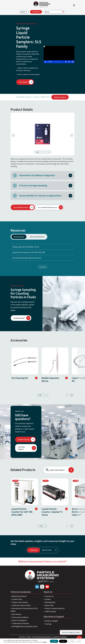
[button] (70, 175)
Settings (72, 641)
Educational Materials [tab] (37, 237)
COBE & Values (50, 611)
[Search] (63, 12)
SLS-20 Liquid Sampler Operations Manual (27, 258)
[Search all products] (56, 470)
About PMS (49, 605)
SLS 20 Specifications (21, 207)
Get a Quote (23, 82)
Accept (51, 641)
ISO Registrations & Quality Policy (25, 626)
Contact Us (36, 12)
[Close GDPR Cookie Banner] (79, 641)
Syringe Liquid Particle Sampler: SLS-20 (42, 247)
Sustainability (50, 602)
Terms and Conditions (20, 617)
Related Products (45, 97)
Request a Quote (60, 97)
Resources (29, 97)
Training (48, 624)
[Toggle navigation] (74, 6)
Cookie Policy (17, 599)
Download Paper (19, 318)
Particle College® (51, 621)
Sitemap (22, 637)
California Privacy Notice (21, 605)
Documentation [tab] (19, 237)
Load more (43, 267)
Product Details (21, 97)
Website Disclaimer (19, 596)
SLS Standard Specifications (48, 207)
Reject (61, 641)
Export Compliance (19, 620)
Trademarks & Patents (20, 623)
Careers (48, 599)
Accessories (36, 97)
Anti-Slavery (17, 614)
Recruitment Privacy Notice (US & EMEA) (24, 610)
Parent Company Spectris (55, 608)
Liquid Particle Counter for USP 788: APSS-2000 (42, 252)
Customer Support (21, 448)
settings (6, 642)
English (23, 12)
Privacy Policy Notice (20, 602)
